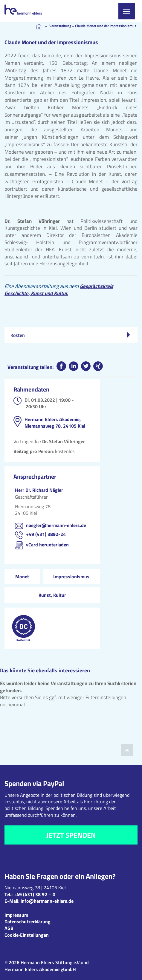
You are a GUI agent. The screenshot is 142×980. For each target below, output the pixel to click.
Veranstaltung (60, 26)
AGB (9, 928)
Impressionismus (71, 577)
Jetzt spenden (71, 835)
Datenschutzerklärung (28, 922)
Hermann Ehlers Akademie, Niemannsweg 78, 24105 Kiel (55, 423)
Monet (22, 577)
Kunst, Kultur (52, 595)
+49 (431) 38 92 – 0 (35, 894)
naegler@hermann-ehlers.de (56, 525)
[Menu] (127, 11)
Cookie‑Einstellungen (27, 935)
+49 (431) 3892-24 (46, 534)
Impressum (16, 915)
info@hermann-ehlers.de (47, 901)
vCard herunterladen (47, 545)
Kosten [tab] (70, 335)
